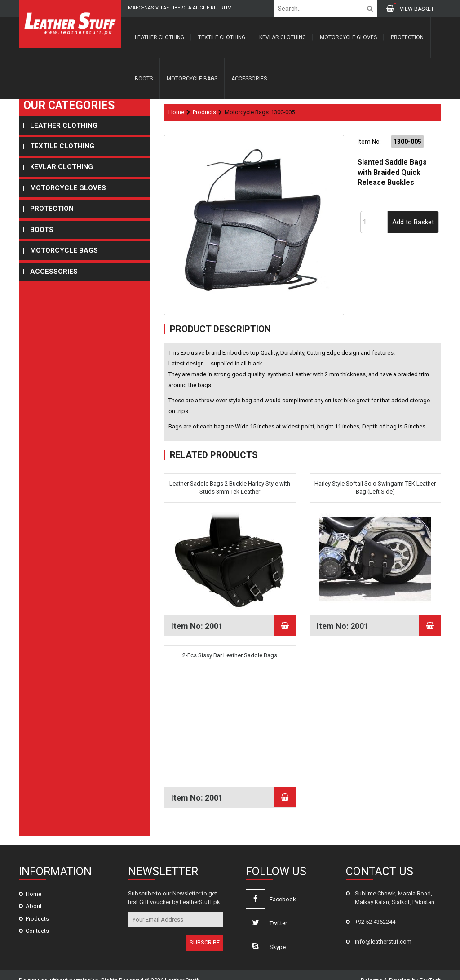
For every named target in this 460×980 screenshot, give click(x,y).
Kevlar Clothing (283, 37)
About (34, 896)
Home (176, 112)
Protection (407, 37)
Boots (144, 79)
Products (204, 112)
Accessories (249, 79)
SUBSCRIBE (205, 932)
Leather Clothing (159, 37)
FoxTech (430, 970)
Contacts (37, 920)
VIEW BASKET (410, 9)
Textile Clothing (222, 37)
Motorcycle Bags (192, 79)
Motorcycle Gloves (348, 37)
